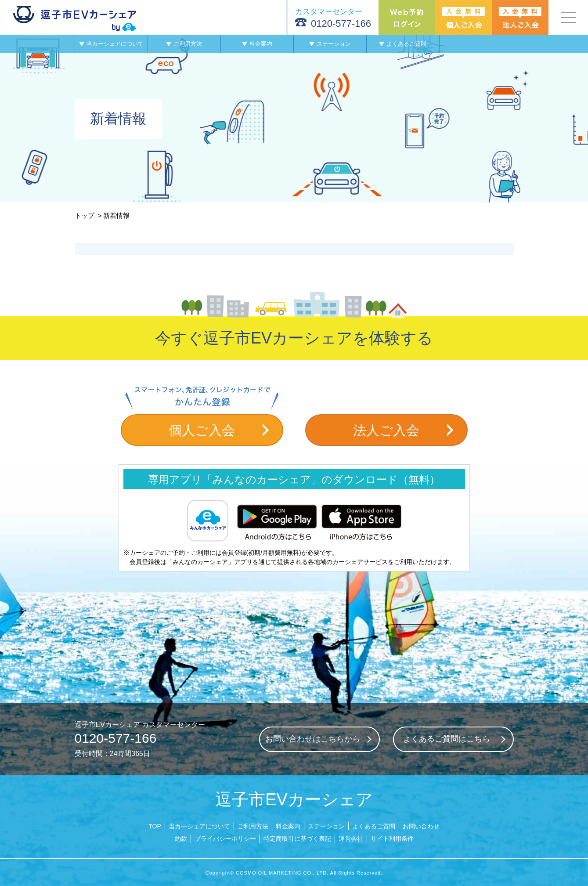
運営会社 (351, 839)
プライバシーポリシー (225, 839)
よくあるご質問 (374, 826)
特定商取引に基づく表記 (297, 839)
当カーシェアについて (199, 826)
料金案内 (288, 826)
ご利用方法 (253, 826)
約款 (181, 839)
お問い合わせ (421, 826)
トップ (85, 215)
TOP (155, 826)
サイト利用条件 (392, 839)
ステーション (326, 826)
